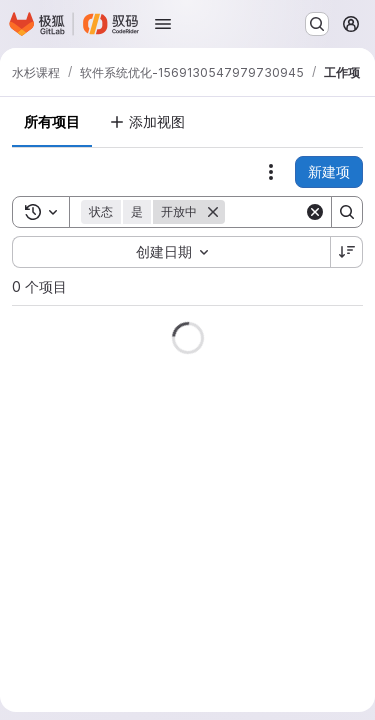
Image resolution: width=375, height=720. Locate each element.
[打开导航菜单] (163, 24)
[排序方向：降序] (347, 252)
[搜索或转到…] (317, 24)
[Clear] (315, 212)
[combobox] (171, 252)
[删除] (213, 212)
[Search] (347, 212)
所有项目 (52, 121)
